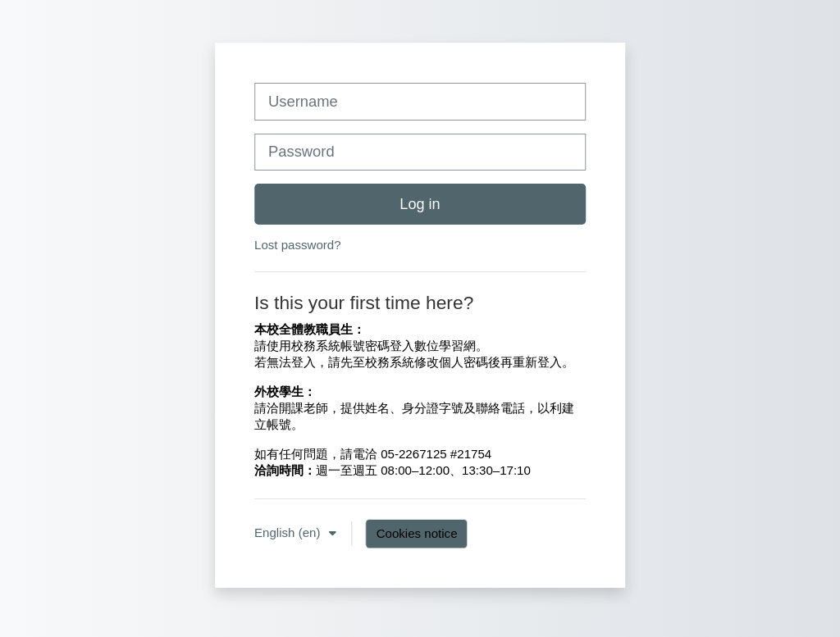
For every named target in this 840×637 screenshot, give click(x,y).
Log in (420, 204)
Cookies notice (417, 533)
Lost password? (298, 245)
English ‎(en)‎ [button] (289, 532)
